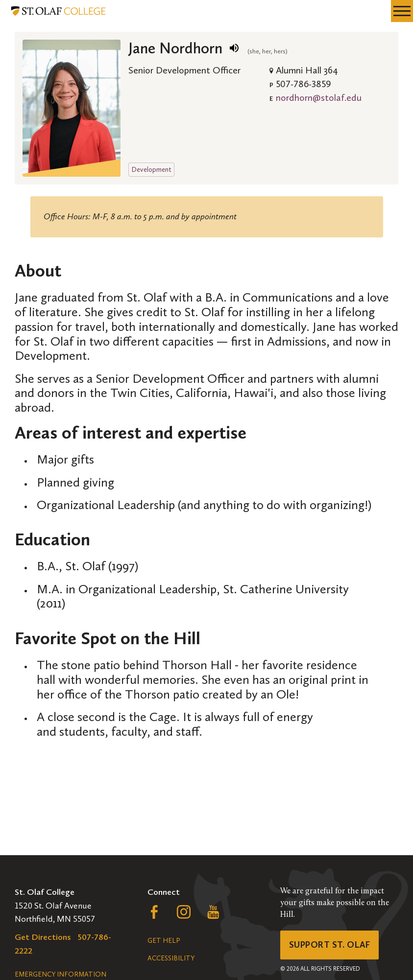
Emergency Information (61, 974)
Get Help (164, 941)
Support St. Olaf (329, 945)
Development (151, 169)
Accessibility (171, 958)
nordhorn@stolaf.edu (319, 97)
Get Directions (43, 937)
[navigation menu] (402, 11)
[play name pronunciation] (234, 48)
